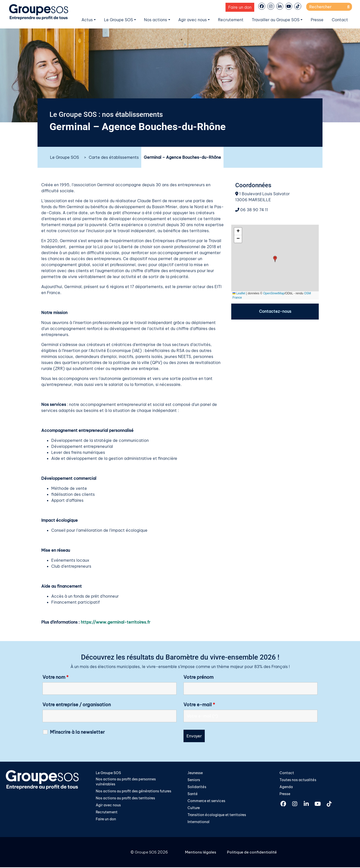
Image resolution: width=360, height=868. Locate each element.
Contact (340, 20)
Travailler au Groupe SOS (276, 20)
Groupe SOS (145, 853)
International (198, 823)
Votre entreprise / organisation (77, 704)
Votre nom (55, 677)
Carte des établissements (114, 157)
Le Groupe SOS (118, 20)
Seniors (194, 780)
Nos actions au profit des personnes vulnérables (126, 782)
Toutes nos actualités (298, 780)
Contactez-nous (275, 312)
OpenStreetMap (274, 293)
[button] (275, 259)
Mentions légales (201, 853)
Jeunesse (195, 773)
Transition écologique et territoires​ (217, 816)
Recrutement (231, 20)
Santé (193, 794)
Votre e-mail (199, 704)
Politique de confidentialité (254, 853)
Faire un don (240, 7)
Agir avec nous (192, 20)
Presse (317, 20)
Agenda (286, 787)
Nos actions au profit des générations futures (133, 792)
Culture (194, 808)
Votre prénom (198, 677)
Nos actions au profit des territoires (125, 799)
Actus (87, 20)
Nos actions (155, 20)
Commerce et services (206, 801)
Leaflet (239, 293)
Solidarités (197, 787)
